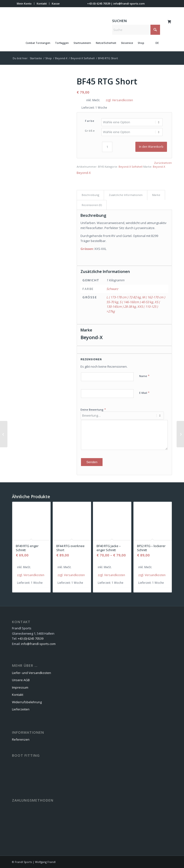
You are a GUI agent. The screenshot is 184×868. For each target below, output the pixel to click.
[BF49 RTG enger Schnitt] (180, 434)
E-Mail (144, 393)
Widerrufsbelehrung (27, 702)
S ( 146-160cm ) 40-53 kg (136, 302)
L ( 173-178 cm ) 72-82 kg (124, 297)
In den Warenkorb (151, 147)
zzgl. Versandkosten (119, 100)
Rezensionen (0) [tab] (92, 205)
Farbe (90, 121)
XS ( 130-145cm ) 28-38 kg (133, 304)
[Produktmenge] (107, 147)
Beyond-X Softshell (131, 167)
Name (144, 376)
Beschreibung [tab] (90, 195)
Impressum (20, 687)
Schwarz (112, 289)
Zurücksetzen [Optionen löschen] (163, 163)
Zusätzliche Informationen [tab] (126, 195)
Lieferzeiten (21, 709)
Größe (90, 131)
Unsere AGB (21, 680)
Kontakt (42, 3)
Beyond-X (159, 167)
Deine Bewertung (93, 409)
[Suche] (136, 30)
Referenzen (21, 739)
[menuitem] (24, 4)
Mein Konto (24, 3)
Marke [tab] (156, 195)
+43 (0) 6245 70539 (99, 3)
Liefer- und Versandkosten (32, 673)
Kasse (56, 3)
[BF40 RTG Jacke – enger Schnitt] (4, 434)
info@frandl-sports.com (129, 3)
